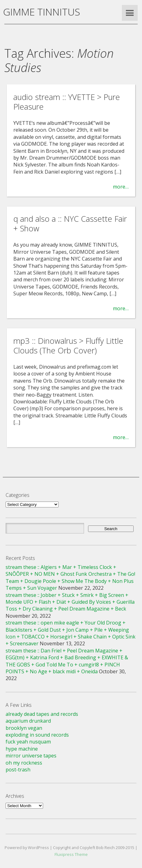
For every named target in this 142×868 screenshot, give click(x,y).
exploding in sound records (37, 735)
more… (121, 187)
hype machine (22, 749)
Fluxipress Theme (71, 854)
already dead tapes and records (42, 714)
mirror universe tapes (31, 756)
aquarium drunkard (28, 721)
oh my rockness (24, 763)
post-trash (18, 770)
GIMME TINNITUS (42, 12)
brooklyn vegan (24, 728)
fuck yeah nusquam (28, 742)
